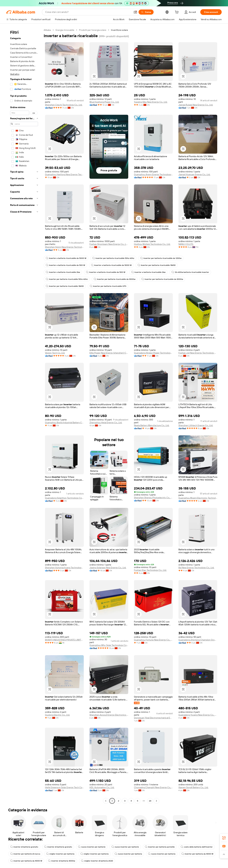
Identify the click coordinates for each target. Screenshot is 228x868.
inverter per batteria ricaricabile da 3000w (115, 279)
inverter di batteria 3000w (62, 861)
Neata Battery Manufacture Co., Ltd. (152, 425)
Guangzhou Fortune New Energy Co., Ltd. (153, 640)
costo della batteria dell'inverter (197, 847)
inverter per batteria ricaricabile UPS (108, 286)
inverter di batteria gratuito (24, 847)
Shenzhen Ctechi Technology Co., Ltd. (64, 105)
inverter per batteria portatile (160, 847)
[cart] (177, 13)
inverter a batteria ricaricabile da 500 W (65, 265)
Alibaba (47, 30)
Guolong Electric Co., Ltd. (57, 715)
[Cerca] (146, 12)
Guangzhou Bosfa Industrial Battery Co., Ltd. (64, 422)
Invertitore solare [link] (119, 30)
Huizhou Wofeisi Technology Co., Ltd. (152, 244)
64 (150, 801)
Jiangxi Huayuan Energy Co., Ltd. (194, 174)
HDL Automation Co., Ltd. (102, 787)
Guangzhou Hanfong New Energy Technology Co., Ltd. (64, 174)
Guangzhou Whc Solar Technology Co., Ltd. (109, 645)
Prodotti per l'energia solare (93, 30)
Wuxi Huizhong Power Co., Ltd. (104, 102)
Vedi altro (15, 74)
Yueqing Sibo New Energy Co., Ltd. (151, 102)
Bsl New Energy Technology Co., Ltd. (196, 568)
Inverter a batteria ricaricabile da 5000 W (66, 258)
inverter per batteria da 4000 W (197, 854)
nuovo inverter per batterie (92, 847)
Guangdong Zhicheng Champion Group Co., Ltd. (198, 640)
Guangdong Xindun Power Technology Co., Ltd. (153, 353)
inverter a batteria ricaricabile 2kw (63, 272)
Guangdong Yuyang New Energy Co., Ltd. (198, 715)
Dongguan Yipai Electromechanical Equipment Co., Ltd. (153, 718)
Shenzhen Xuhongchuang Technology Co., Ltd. (64, 568)
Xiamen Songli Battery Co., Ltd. (193, 787)
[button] (135, 12)
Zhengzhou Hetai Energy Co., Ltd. (106, 422)
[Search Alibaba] (88, 12)
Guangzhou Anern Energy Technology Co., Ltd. (153, 174)
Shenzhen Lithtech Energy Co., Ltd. (196, 425)
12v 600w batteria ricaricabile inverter (190, 272)
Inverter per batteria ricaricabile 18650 (157, 265)
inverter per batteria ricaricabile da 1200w (161, 258)
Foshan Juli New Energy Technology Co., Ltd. (198, 353)
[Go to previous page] (106, 801)
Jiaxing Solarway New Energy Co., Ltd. (108, 568)
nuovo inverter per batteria (128, 854)
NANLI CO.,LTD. (186, 244)
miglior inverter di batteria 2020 (97, 861)
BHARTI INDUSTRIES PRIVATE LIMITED (64, 640)
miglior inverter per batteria (60, 854)
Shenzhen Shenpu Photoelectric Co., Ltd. (153, 498)
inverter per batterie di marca (25, 854)
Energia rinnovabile (65, 30)
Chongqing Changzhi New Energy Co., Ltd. (153, 787)
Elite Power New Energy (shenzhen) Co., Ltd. (109, 353)
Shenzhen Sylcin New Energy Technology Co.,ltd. (64, 247)
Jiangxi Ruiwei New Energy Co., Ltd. (196, 105)
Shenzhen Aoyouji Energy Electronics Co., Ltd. (109, 715)
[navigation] (24, 416)
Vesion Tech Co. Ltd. (55, 353)
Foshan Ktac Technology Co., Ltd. (150, 570)
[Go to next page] (156, 801)
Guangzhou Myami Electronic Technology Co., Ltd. (198, 498)
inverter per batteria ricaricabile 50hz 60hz (113, 258)
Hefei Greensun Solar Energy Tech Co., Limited (64, 787)
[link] (224, 838)
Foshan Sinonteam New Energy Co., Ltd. (109, 244)
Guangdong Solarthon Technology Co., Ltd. (64, 498)
